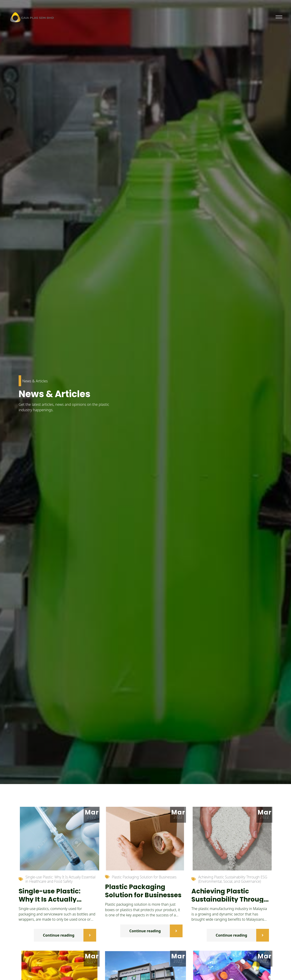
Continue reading (70, 935)
